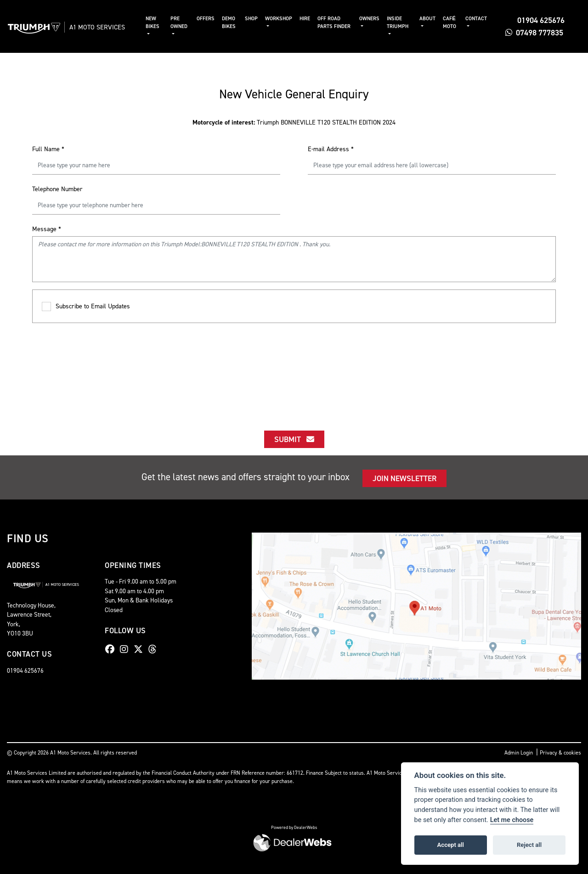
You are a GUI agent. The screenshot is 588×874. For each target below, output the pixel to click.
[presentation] (294, 369)
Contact (477, 19)
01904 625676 (536, 20)
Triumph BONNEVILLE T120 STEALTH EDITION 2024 (294, 122)
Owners (372, 19)
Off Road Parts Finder (337, 23)
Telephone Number (57, 189)
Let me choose (512, 820)
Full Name (48, 149)
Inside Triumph (400, 23)
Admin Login (519, 753)
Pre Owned (184, 23)
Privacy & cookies (560, 753)
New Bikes (158, 23)
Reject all (529, 845)
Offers (209, 19)
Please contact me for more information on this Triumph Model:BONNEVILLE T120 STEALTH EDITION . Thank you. (294, 259)
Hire (308, 19)
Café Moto (451, 23)
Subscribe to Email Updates (86, 307)
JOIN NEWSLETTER (404, 478)
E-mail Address (331, 149)
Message (47, 229)
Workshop (282, 19)
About (429, 19)
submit (294, 439)
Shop (254, 19)
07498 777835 (535, 33)
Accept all (451, 845)
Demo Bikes (232, 23)
